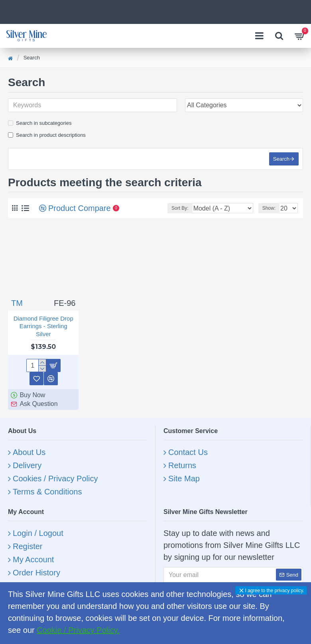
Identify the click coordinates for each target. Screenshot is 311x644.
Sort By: (180, 208)
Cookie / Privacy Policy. (78, 630)
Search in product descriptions (47, 135)
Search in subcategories (40, 123)
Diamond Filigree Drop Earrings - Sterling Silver (43, 326)
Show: (269, 208)
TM (17, 303)
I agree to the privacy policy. (275, 591)
